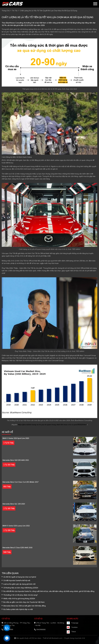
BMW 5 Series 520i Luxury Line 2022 (16, 526)
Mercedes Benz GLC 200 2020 (14, 504)
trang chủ (6, 11)
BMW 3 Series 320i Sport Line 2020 (16, 438)
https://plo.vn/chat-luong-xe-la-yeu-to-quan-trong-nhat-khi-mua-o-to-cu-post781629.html (52, 425)
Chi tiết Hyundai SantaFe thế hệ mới (17, 580)
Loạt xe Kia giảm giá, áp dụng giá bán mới (19, 584)
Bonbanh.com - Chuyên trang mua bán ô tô (68, 638)
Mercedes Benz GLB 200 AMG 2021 (16, 460)
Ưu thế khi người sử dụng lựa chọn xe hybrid (20, 577)
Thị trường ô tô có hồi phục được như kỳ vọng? (20, 595)
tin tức (15, 11)
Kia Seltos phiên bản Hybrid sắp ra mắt (18, 609)
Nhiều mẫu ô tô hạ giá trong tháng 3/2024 (19, 599)
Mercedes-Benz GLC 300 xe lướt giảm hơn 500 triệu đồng (24, 606)
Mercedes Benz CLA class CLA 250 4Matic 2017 (21, 482)
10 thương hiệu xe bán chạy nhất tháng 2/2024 (21, 588)
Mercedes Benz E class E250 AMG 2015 (17, 548)
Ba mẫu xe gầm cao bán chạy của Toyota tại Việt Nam (24, 602)
